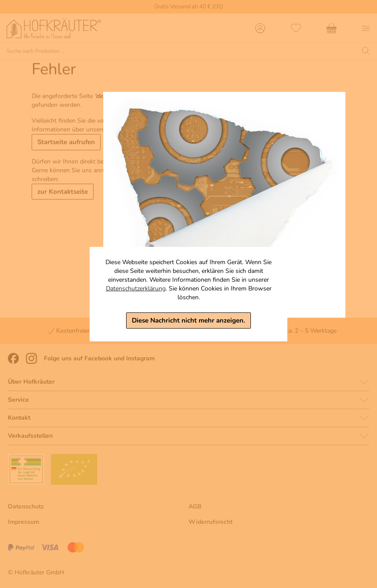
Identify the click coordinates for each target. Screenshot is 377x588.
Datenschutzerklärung (136, 289)
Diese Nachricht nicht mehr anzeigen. (188, 320)
